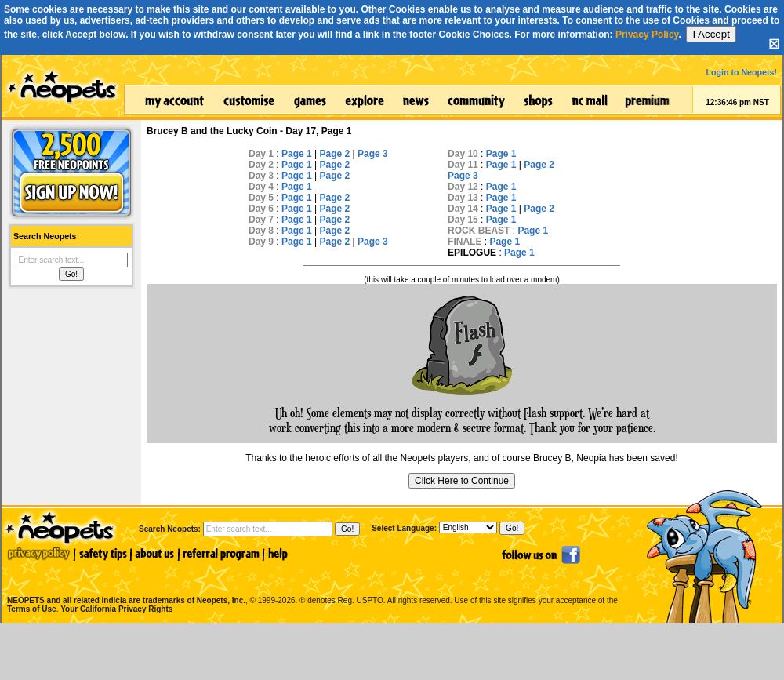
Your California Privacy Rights (116, 609)
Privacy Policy (647, 35)
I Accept (711, 34)
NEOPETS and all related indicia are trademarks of (125, 584)
